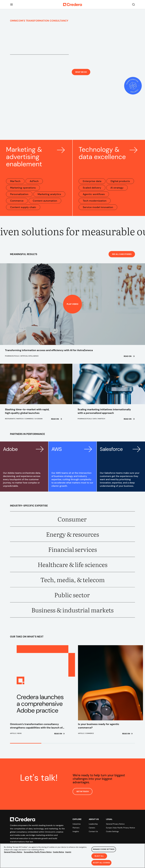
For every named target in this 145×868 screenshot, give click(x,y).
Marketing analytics (49, 197)
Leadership (93, 824)
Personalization (19, 197)
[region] (72, 856)
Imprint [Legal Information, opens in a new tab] (68, 852)
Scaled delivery (92, 190)
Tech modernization (95, 203)
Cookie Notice (58, 852)
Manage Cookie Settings (104, 849)
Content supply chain (23, 210)
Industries (77, 824)
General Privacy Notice (115, 824)
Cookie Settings (112, 831)
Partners (76, 828)
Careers (92, 828)
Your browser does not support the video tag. (72, 115)
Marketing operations (23, 190)
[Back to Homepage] (72, 5)
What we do (81, 77)
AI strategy (117, 190)
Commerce (17, 203)
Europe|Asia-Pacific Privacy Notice (38, 852)
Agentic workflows (94, 197)
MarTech (15, 184)
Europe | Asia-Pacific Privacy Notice (121, 828)
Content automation (45, 203)
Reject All (99, 856)
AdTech (34, 184)
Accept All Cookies (101, 863)
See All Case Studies (122, 257)
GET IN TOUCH (83, 794)
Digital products (120, 184)
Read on (129, 359)
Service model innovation (98, 210)
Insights (76, 831)
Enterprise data (92, 184)
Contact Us (93, 831)
